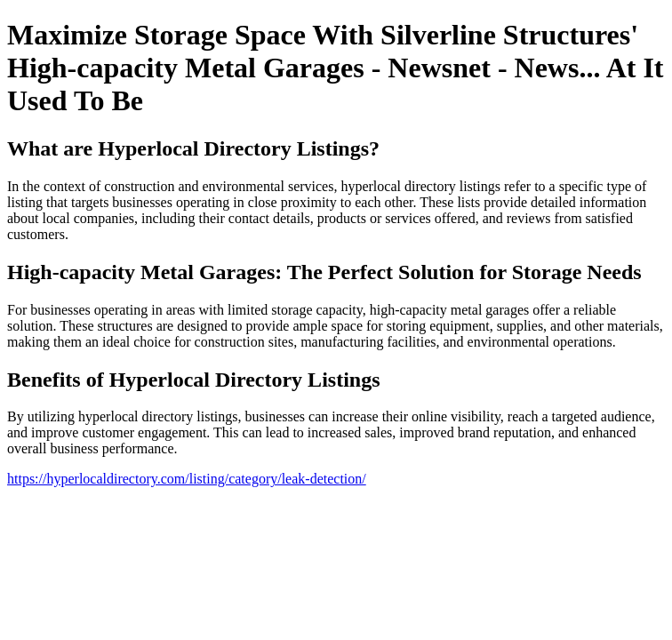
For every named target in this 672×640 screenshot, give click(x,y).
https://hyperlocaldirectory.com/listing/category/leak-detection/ (187, 479)
